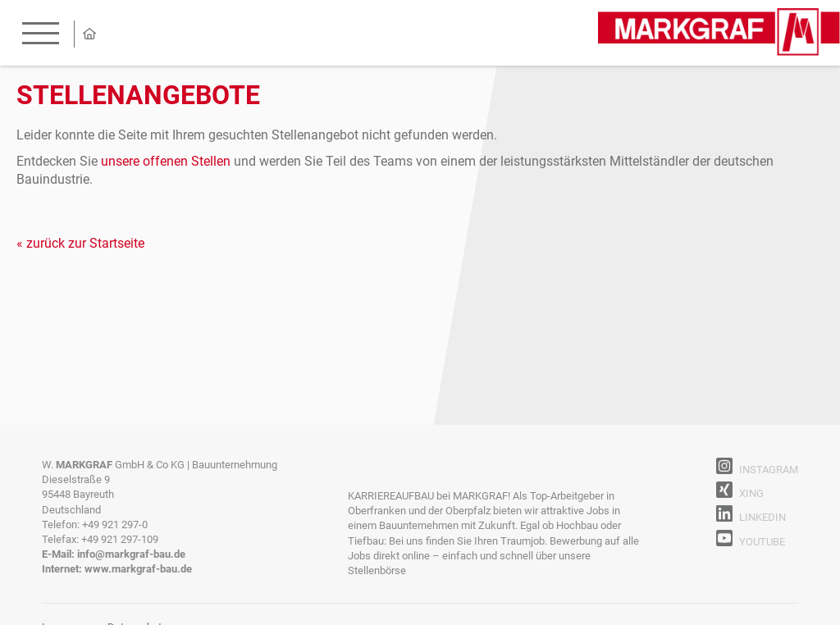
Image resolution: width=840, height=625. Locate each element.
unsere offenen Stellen (166, 161)
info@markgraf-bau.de (131, 554)
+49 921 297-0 (115, 525)
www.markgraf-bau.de (138, 569)
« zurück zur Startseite (80, 243)
